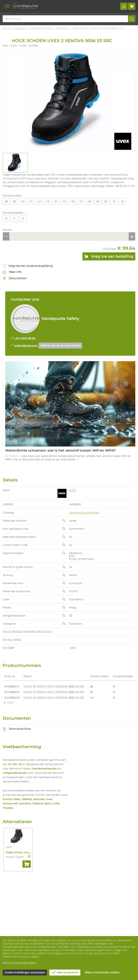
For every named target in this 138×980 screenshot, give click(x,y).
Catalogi (20, 28)
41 (31, 201)
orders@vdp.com (26, 345)
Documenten (15, 278)
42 (39, 201)
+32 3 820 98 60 (25, 338)
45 (64, 201)
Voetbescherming (40, 28)
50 (106, 201)
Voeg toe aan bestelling (109, 257)
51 (114, 201)
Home (7, 28)
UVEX (73, 490)
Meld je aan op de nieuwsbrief (60, 345)
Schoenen (62, 28)
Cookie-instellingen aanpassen (25, 972)
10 (6, 219)
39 (14, 201)
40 (23, 201)
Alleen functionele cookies (102, 972)
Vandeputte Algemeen (84, 513)
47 (81, 201)
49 (97, 201)
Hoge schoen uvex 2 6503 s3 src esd (29, 852)
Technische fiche (17, 729)
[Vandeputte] (25, 6)
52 (123, 201)
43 (48, 201)
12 (23, 219)
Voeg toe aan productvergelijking (30, 266)
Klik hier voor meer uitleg (20, 962)
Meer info (12, 272)
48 (89, 201)
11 (14, 219)
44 (56, 201)
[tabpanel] (15, 163)
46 (73, 201)
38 (6, 201)
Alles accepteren (68, 972)
